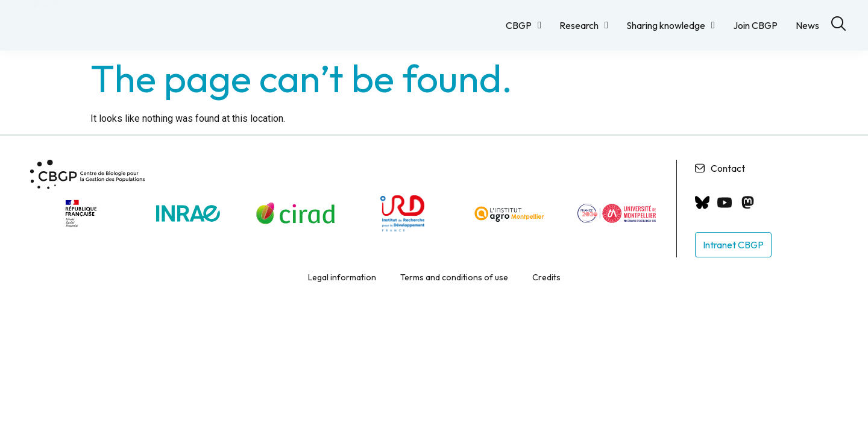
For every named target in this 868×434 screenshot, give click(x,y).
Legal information (342, 287)
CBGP (524, 25)
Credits (546, 287)
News (807, 25)
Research (584, 25)
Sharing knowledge (671, 25)
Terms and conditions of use (454, 287)
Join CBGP (755, 25)
